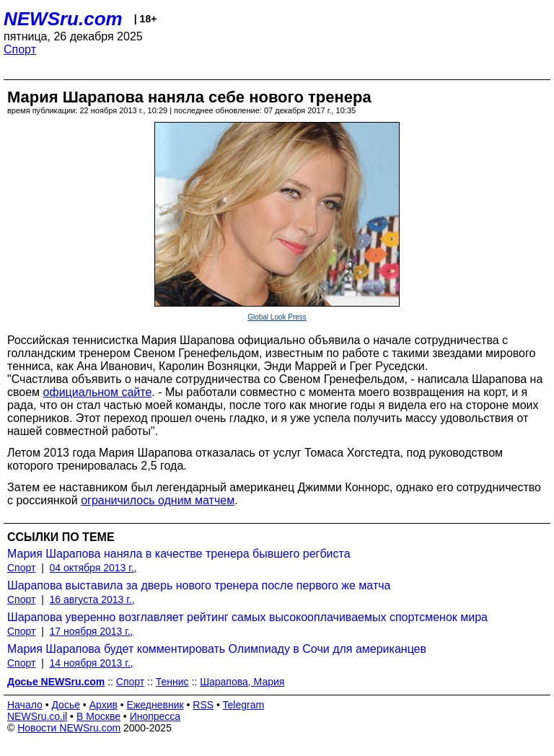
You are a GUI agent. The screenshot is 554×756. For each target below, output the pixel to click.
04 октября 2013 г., (93, 568)
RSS (203, 705)
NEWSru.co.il (37, 716)
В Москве (98, 716)
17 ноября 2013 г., (92, 631)
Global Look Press (277, 317)
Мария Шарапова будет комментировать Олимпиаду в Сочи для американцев (217, 649)
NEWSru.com (63, 19)
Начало (25, 705)
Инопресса (155, 716)
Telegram (244, 705)
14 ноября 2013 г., (92, 663)
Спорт (20, 49)
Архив (104, 705)
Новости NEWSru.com (69, 728)
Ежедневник (155, 705)
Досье (66, 705)
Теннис (172, 682)
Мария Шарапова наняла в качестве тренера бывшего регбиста (179, 554)
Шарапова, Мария (242, 682)
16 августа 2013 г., (92, 599)
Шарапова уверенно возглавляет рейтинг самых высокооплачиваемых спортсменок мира (247, 617)
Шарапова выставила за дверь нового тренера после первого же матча (199, 585)
